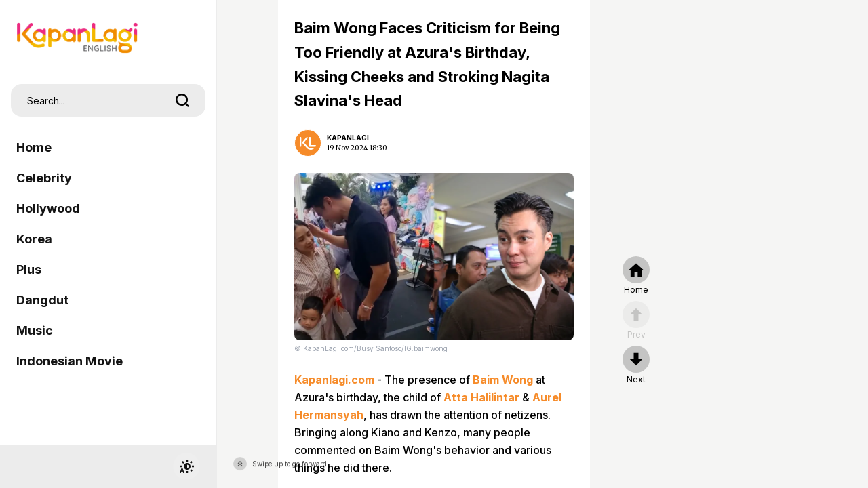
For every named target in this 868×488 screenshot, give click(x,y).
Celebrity (44, 178)
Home (34, 147)
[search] (182, 100)
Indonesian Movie (70, 361)
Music (35, 330)
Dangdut (42, 300)
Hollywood (48, 208)
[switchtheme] (186, 466)
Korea (34, 239)
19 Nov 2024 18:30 (357, 148)
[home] (636, 276)
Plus (29, 269)
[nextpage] (636, 365)
